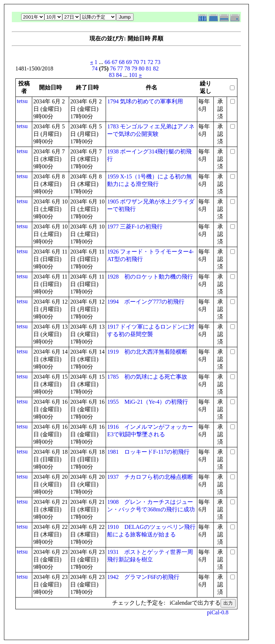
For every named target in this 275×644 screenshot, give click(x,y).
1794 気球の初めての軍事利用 (145, 101)
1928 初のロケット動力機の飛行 (150, 277)
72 (150, 62)
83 (112, 75)
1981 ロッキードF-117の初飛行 (148, 452)
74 (95, 68)
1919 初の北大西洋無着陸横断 (147, 352)
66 (107, 62)
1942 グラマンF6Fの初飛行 (143, 577)
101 (133, 75)
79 (134, 68)
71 (143, 62)
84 (119, 75)
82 (156, 68)
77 (120, 68)
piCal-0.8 (218, 612)
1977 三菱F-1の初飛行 (135, 227)
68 (122, 62)
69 (129, 62)
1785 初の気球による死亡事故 (147, 377)
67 (115, 62)
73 (158, 62)
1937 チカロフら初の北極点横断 (150, 477)
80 (141, 68)
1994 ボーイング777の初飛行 (146, 302)
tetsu (22, 101)
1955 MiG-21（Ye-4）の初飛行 (148, 402)
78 (127, 68)
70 (136, 62)
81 (149, 68)
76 (113, 68)
